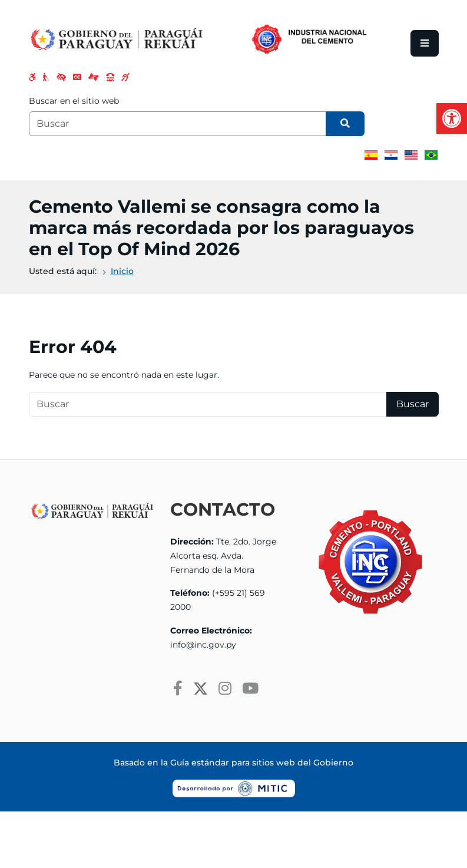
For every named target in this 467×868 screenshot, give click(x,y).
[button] (452, 118)
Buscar (413, 404)
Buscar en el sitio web (74, 101)
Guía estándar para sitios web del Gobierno (262, 763)
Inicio (122, 271)
